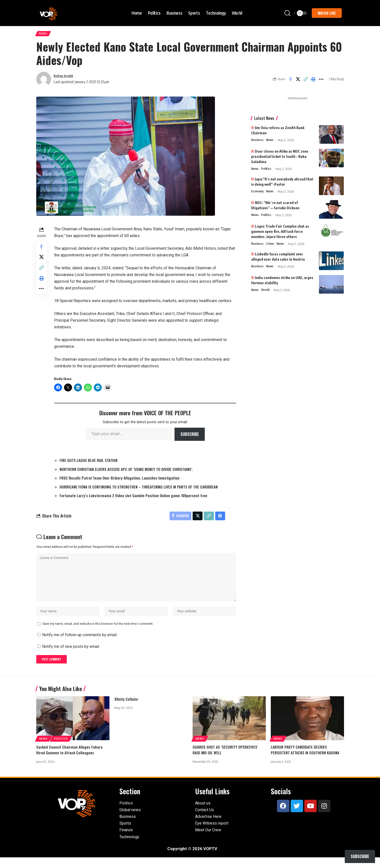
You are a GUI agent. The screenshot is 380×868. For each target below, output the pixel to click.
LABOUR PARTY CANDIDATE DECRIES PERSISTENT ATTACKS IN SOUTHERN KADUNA (306, 760)
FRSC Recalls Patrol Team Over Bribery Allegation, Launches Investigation (122, 480)
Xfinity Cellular (127, 710)
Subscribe (190, 436)
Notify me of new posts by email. (71, 656)
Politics (267, 171)
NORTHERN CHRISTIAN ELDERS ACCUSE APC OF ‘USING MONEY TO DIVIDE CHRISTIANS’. (130, 471)
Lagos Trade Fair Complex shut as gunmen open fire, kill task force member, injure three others (280, 233)
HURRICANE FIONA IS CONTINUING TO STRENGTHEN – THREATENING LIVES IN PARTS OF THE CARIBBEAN (142, 489)
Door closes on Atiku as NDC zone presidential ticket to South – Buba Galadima (280, 158)
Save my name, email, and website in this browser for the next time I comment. (98, 633)
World (266, 292)
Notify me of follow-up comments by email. (80, 644)
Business (257, 142)
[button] (287, 13)
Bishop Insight (65, 77)
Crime (270, 245)
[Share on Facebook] (290, 81)
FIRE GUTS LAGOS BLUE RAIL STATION (91, 462)
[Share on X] (298, 81)
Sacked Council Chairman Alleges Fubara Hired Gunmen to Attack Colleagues (70, 760)
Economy (257, 193)
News (44, 34)
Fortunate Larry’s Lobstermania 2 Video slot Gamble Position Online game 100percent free (137, 498)
